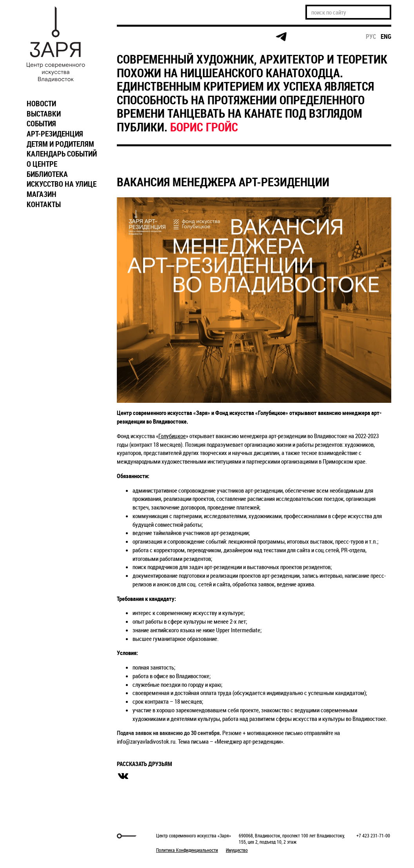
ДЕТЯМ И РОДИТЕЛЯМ (60, 144)
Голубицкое (172, 436)
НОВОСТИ (41, 104)
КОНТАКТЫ (44, 204)
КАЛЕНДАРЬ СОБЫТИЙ (62, 154)
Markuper (43, 836)
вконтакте (123, 776)
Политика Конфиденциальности (187, 850)
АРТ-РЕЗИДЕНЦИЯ (55, 134)
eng (386, 36)
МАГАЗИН (42, 194)
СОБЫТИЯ (41, 124)
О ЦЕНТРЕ (42, 164)
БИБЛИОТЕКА (47, 174)
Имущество (237, 850)
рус (371, 36)
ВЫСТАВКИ (44, 114)
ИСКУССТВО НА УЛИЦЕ (62, 184)
